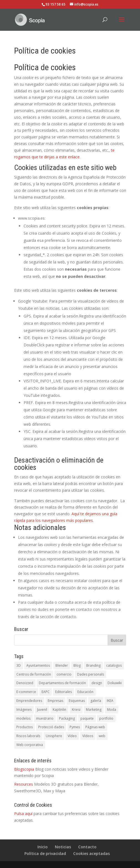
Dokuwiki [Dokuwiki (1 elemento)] (115, 683)
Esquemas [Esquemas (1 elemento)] (77, 701)
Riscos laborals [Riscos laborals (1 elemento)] (28, 736)
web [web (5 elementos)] (102, 736)
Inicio (43, 847)
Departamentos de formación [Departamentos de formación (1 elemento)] (62, 683)
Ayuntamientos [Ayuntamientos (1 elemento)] (38, 665)
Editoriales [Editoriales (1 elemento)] (63, 692)
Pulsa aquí (23, 814)
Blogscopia (24, 769)
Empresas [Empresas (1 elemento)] (55, 701)
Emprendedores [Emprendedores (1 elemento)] (29, 701)
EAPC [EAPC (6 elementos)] (46, 692)
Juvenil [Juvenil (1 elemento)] (42, 710)
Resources (24, 784)
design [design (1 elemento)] (97, 683)
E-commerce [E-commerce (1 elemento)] (26, 692)
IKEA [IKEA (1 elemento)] (110, 701)
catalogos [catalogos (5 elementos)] (114, 665)
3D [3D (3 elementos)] (19, 665)
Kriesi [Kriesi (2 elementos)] (76, 710)
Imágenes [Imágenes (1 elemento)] (24, 710)
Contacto (87, 847)
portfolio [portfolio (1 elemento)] (106, 718)
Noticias (63, 847)
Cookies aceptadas (91, 853)
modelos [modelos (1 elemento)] (23, 718)
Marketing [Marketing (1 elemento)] (94, 710)
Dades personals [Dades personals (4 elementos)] (91, 674)
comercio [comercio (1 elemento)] (64, 674)
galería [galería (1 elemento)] (96, 701)
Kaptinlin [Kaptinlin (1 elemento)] (59, 710)
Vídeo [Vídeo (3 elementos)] (72, 736)
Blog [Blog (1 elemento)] (77, 665)
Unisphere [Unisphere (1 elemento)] (54, 736)
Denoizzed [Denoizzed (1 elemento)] (25, 683)
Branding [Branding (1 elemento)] (93, 665)
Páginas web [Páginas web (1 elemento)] (95, 727)
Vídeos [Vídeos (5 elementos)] (88, 736)
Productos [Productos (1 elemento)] (25, 727)
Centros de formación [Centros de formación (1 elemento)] (34, 674)
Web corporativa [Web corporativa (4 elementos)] (30, 745)
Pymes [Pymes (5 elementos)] (75, 727)
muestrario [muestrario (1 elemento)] (45, 718)
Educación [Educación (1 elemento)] (85, 692)
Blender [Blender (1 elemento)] (62, 665)
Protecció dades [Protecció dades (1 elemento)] (51, 727)
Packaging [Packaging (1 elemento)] (67, 718)
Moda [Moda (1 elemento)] (112, 710)
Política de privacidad (45, 853)
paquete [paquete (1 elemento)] (87, 718)
